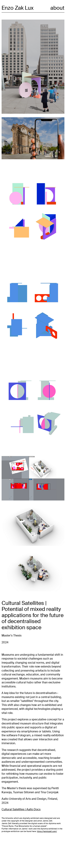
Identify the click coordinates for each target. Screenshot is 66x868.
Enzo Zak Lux (18, 8)
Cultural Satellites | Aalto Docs (21, 809)
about (57, 8)
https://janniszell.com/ (47, 831)
